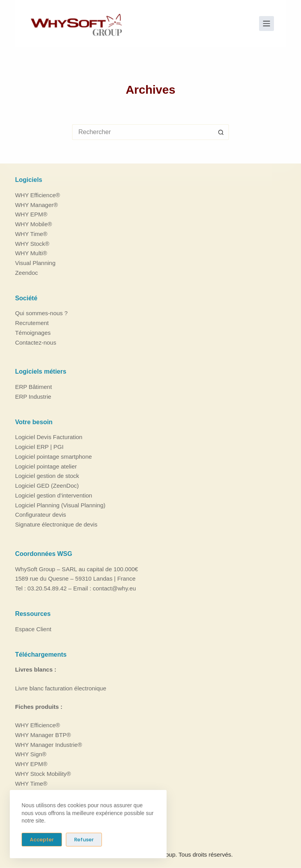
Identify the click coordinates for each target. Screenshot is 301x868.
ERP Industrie (33, 397)
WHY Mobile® (33, 224)
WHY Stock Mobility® (43, 773)
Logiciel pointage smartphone (53, 457)
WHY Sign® (31, 754)
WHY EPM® (31, 214)
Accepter (42, 840)
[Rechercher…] (143, 132)
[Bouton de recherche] (221, 132)
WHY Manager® (36, 204)
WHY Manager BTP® (43, 735)
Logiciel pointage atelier (46, 466)
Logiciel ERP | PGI (39, 447)
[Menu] (267, 24)
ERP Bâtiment (33, 387)
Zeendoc (26, 272)
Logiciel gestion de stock (47, 476)
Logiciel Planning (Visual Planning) (60, 505)
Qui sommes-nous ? (41, 313)
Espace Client (33, 629)
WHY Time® (31, 233)
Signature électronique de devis (56, 524)
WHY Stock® (32, 243)
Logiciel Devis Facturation (49, 437)
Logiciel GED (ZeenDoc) (47, 486)
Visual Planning (35, 263)
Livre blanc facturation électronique (61, 688)
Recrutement (32, 323)
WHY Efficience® (37, 195)
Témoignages (33, 332)
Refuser (84, 840)
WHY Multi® (31, 253)
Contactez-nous (35, 342)
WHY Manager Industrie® (48, 744)
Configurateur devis (40, 515)
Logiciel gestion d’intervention (53, 495)
